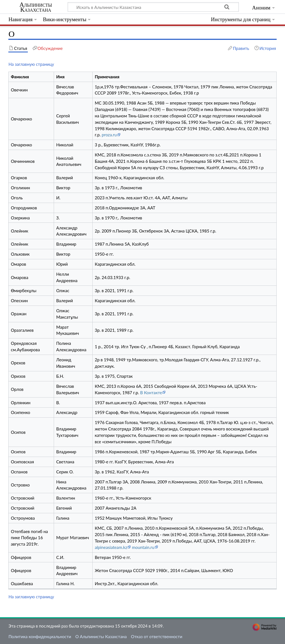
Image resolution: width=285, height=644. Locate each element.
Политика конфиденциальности (40, 636)
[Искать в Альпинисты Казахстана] (153, 7)
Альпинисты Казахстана (36, 7)
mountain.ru (143, 547)
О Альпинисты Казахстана (101, 636)
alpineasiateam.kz (111, 547)
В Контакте (151, 393)
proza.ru (109, 135)
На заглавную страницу (31, 64)
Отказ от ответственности (157, 636)
